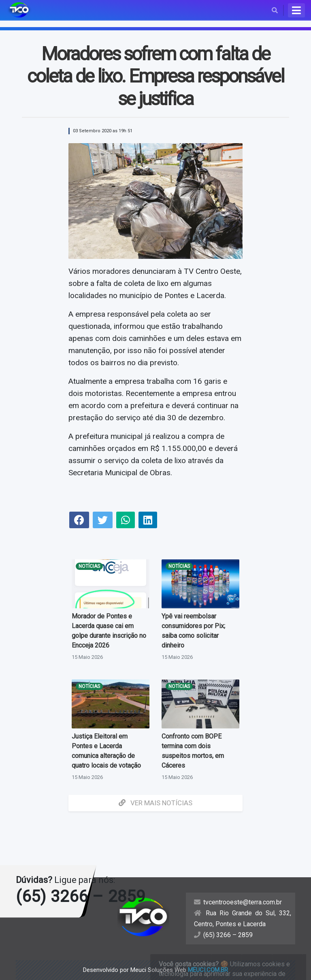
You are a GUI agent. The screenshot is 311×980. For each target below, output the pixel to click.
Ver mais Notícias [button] (155, 803)
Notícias (89, 566)
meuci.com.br (208, 970)
